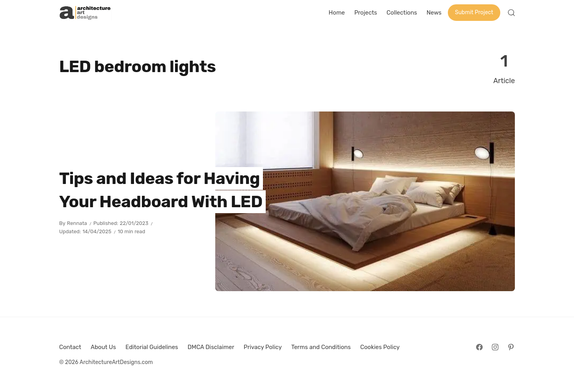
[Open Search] (511, 13)
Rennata (77, 223)
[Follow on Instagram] (495, 347)
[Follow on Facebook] (479, 347)
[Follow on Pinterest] (511, 347)
